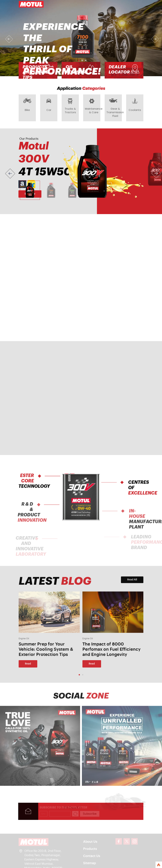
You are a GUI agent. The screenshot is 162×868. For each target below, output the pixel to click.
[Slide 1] (30, 191)
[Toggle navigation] (138, 4)
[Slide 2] (51, 191)
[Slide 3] (72, 191)
